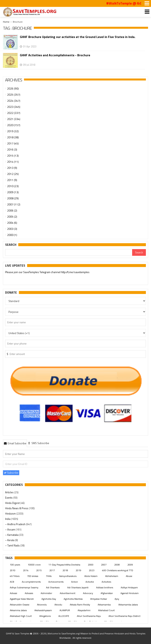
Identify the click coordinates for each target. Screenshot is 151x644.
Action (75, 582)
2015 (39, 570)
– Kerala (10, 540)
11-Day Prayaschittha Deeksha (64, 565)
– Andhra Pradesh (16, 524)
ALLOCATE (64, 616)
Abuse (129, 576)
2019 (78, 570)
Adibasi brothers (105, 587)
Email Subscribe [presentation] (15, 443)
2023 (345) (14, 107)
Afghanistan (107, 593)
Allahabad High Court (21, 616)
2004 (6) (12, 223)
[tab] (15, 443)
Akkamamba (104, 605)
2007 (104, 565)
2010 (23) (13, 186)
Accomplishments (31, 582)
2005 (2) (12, 217)
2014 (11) (13, 162)
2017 (52, 570)
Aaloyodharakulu (68, 576)
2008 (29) (13, 198)
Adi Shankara (53, 587)
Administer (46, 593)
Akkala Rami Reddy (80, 605)
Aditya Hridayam (129, 587)
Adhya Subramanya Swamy (24, 587)
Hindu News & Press (17, 508)
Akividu (58, 605)
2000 (91, 565)
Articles (10, 492)
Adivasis (29, 593)
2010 (13, 570)
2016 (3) (12, 149)
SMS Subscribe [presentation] (38, 443)
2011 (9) (12, 180)
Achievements (56, 582)
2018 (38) (13, 137)
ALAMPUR (65, 610)
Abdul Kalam (91, 576)
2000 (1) (12, 235)
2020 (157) (14, 125)
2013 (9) (12, 168)
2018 (65, 570)
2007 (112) (14, 204)
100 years (15, 565)
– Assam (10, 529)
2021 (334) (14, 119)
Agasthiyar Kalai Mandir (22, 599)
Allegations (45, 616)
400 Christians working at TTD (118, 570)
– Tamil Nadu (13, 545)
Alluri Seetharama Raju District (124, 616)
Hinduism (11, 514)
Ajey (117, 599)
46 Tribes (15, 576)
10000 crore (34, 565)
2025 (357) (14, 95)
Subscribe (11, 473)
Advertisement (68, 593)
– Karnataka (12, 535)
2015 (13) (13, 156)
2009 (130, 565)
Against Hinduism (130, 593)
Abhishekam (112, 576)
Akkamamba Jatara (128, 605)
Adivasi (13, 593)
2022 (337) (14, 113)
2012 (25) (13, 174)
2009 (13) (13, 192)
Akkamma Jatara (18, 610)
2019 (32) (13, 131)
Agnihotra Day (49, 599)
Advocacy (88, 593)
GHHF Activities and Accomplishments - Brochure (55, 55)
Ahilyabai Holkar (99, 599)
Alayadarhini (84, 610)
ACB (12, 582)
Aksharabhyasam (43, 610)
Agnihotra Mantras (73, 599)
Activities (106, 582)
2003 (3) (12, 229)
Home (6, 22)
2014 (26, 570)
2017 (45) (13, 143)
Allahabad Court (106, 610)
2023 (92, 570)
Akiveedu (42, 605)
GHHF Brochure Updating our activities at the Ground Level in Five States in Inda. (78, 37)
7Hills (49, 576)
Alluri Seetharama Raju (89, 616)
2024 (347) (14, 101)
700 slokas (33, 576)
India (8, 519)
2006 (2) (12, 210)
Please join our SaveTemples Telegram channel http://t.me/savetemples (47, 272)
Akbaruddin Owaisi (20, 605)
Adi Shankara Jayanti (78, 587)
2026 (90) (13, 88)
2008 (117, 565)
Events (9, 498)
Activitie (90, 582)
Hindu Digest (13, 503)
